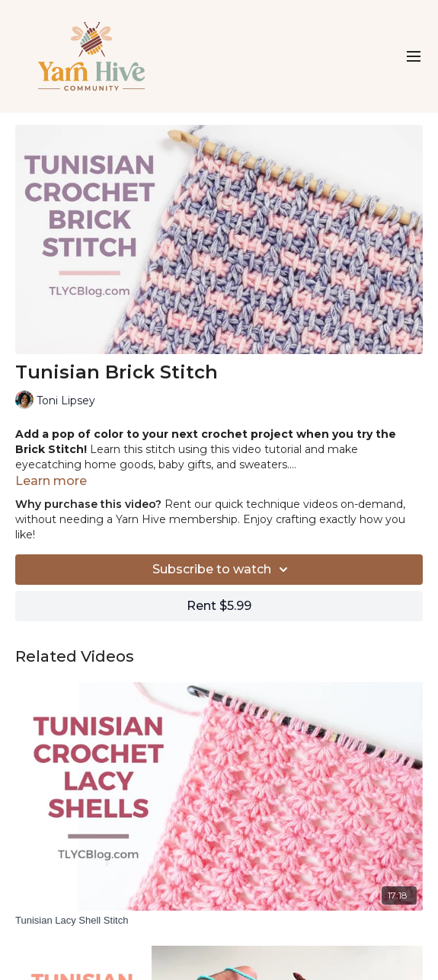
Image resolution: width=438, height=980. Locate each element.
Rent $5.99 (219, 606)
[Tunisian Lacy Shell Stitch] (219, 921)
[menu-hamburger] (414, 57)
